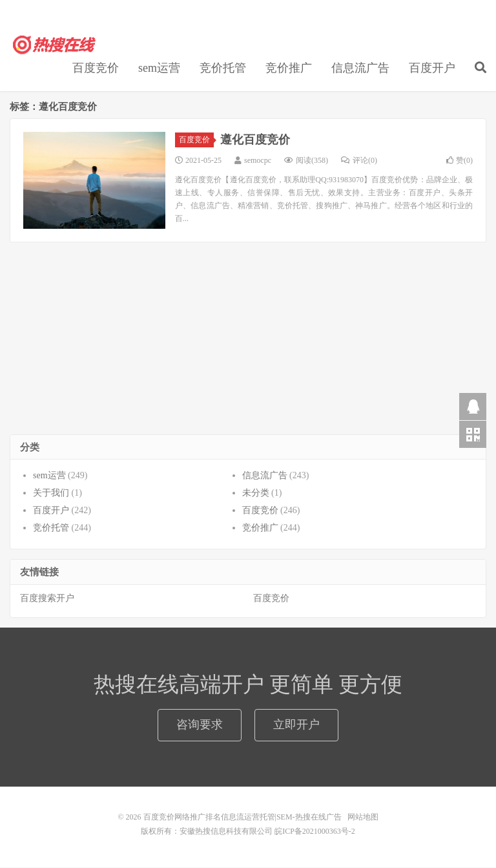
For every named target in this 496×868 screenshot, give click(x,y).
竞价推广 (289, 69)
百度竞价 (96, 69)
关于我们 (51, 493)
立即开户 (296, 725)
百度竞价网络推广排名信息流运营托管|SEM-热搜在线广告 (55, 46)
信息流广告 (360, 69)
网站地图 (363, 818)
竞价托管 (223, 69)
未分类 (256, 493)
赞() (460, 161)
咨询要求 (200, 725)
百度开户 (432, 69)
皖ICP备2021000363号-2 (315, 832)
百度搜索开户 (47, 599)
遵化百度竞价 (255, 140)
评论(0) (359, 161)
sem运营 (159, 69)
